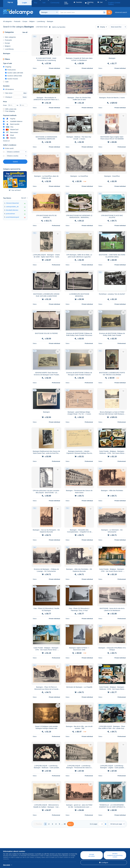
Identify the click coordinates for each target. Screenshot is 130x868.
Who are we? (8, 844)
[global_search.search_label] (83, 10)
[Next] (70, 822)
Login (24, 2)
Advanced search (121, 10)
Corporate (8, 846)
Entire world (8, 146)
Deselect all (6, 138)
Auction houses (12, 76)
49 (65, 821)
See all (25, 30)
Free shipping (9, 109)
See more (7, 865)
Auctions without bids (14, 73)
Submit (15, 159)
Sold (6, 79)
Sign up (10, 2)
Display (101, 24)
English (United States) (118, 2)
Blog (40, 844)
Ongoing (7, 64)
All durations (8, 87)
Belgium (7, 44)
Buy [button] (35, 2)
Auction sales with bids (14, 70)
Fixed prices (10, 67)
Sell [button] (41, 2)
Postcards (7, 38)
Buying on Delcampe (79, 846)
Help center (76, 844)
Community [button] (49, 2)
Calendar (41, 846)
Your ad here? (15, 188)
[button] (104, 10)
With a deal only (10, 107)
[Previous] (38, 822)
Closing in (8, 95)
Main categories (9, 35)
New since (8, 91)
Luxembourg (8, 47)
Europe (6, 41)
